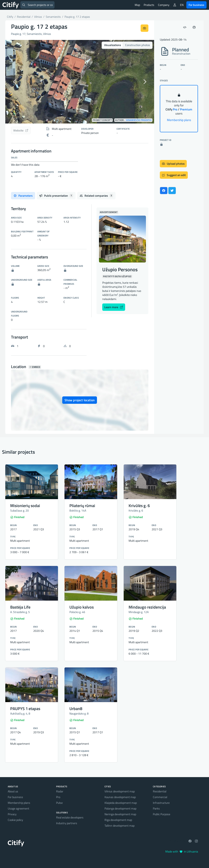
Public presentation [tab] (56, 196)
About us (13, 791)
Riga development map (118, 820)
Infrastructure (161, 803)
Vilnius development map (120, 791)
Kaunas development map (120, 797)
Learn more (114, 307)
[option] (80, 82)
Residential (160, 791)
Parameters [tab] (23, 196)
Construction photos (138, 45)
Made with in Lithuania (182, 851)
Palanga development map (120, 808)
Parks (156, 808)
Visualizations (113, 45)
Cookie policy (15, 820)
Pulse (59, 803)
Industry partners (67, 823)
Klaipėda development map (121, 803)
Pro (58, 797)
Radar (60, 791)
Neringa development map (120, 814)
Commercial (160, 797)
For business (196, 5)
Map (137, 5)
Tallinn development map (120, 826)
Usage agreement (18, 808)
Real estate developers (70, 817)
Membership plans (179, 120)
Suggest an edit (174, 175)
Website (21, 130)
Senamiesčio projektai (139, 120)
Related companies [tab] (96, 196)
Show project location (80, 400)
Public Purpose (162, 814)
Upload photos (173, 164)
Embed (35, 367)
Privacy (12, 814)
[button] (16, 82)
